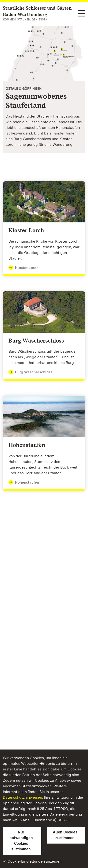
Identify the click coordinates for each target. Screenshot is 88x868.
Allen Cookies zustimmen (65, 835)
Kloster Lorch (23, 268)
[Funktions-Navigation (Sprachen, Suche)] (81, 14)
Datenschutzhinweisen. (23, 797)
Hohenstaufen (24, 482)
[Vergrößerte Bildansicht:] (44, 54)
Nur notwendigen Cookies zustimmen (21, 841)
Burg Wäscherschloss (30, 372)
